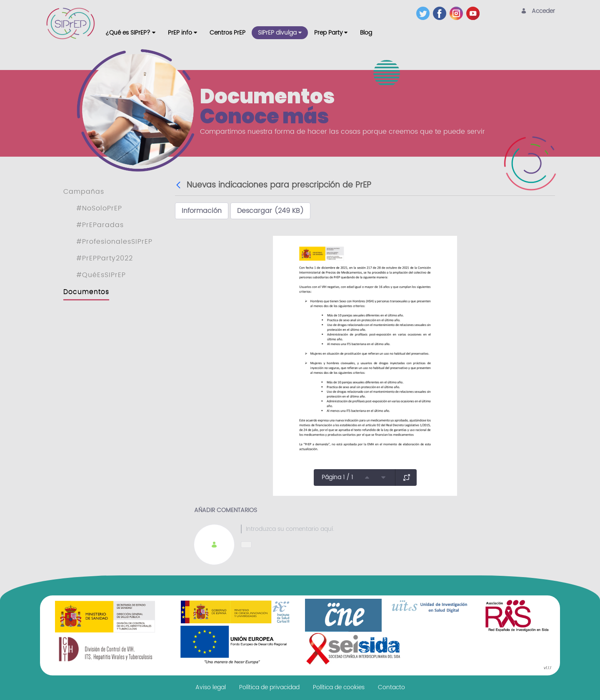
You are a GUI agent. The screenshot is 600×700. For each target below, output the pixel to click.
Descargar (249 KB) (270, 211)
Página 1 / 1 (337, 477)
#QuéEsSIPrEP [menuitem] (101, 275)
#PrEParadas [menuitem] (100, 225)
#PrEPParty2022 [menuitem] (105, 258)
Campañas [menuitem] (84, 192)
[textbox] (389, 529)
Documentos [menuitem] (86, 292)
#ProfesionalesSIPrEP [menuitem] (114, 242)
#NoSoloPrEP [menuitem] (99, 208)
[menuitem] (130, 33)
